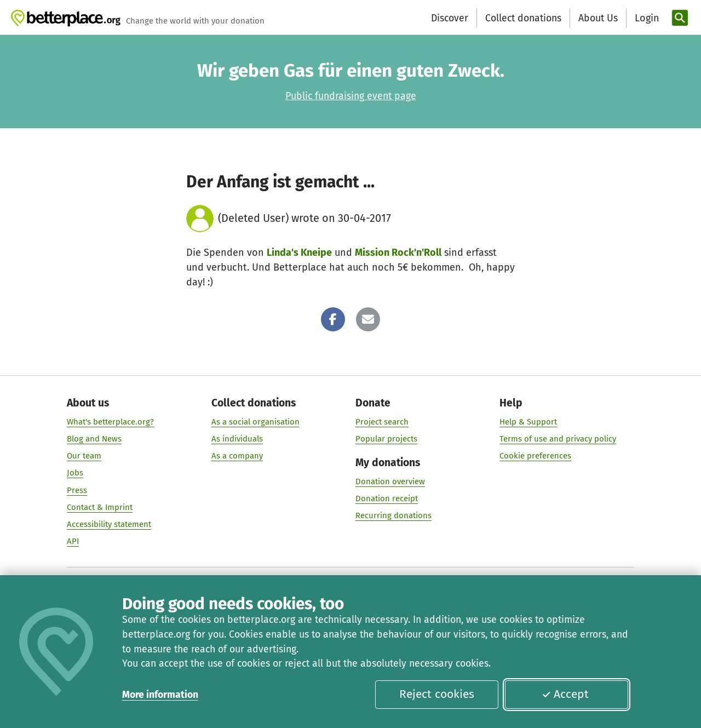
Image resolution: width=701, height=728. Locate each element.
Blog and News (94, 439)
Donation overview (390, 481)
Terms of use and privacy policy (558, 439)
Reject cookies (437, 694)
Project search (382, 422)
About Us (598, 18)
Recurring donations (393, 516)
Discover (450, 18)
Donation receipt (387, 499)
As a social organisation (255, 422)
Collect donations (523, 18)
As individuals (237, 439)
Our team (84, 456)
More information (160, 695)
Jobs (75, 473)
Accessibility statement (109, 524)
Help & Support (528, 422)
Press (77, 490)
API (73, 541)
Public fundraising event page (351, 96)
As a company (237, 456)
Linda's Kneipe (299, 253)
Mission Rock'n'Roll (398, 253)
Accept (565, 694)
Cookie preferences (535, 456)
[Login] (646, 18)
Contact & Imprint (100, 507)
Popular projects (386, 439)
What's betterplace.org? (110, 422)
